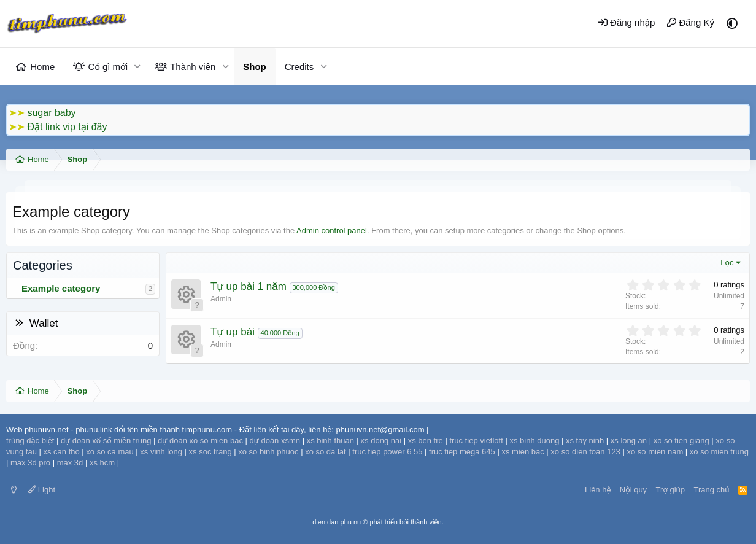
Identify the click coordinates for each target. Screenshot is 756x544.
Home (42, 67)
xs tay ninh (585, 441)
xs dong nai (381, 441)
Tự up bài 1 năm (249, 286)
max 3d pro (30, 463)
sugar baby (51, 113)
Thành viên (193, 67)
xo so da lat (326, 452)
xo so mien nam (655, 452)
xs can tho (61, 452)
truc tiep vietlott (476, 441)
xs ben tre (426, 441)
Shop (255, 67)
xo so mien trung (719, 452)
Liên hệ (598, 490)
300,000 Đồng (314, 287)
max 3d (70, 463)
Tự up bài (233, 332)
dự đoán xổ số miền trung (106, 441)
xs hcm (102, 463)
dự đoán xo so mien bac (200, 441)
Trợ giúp (670, 490)
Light (41, 490)
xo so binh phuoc (268, 452)
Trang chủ (712, 490)
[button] (137, 67)
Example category (61, 288)
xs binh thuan (330, 441)
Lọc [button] (727, 262)
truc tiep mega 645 (462, 452)
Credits (299, 67)
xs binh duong (534, 441)
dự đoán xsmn (275, 441)
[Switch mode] (14, 490)
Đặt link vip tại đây (67, 127)
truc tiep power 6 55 (387, 452)
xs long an (629, 441)
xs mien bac (523, 452)
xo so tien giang (681, 441)
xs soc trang (210, 452)
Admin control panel (332, 231)
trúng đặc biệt (30, 441)
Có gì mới (108, 67)
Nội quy (633, 490)
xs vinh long (161, 452)
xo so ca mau (110, 452)
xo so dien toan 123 (585, 452)
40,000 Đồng (280, 333)
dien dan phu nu (337, 522)
